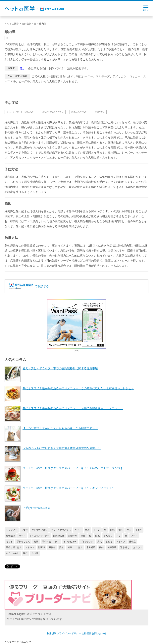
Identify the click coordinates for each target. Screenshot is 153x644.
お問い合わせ (99, 633)
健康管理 (112, 547)
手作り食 (47, 542)
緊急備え (125, 547)
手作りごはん (23, 542)
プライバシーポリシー (69, 633)
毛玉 (129, 530)
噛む (25, 553)
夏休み (52, 547)
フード (134, 536)
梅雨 (36, 542)
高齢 (101, 547)
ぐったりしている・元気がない (20, 112)
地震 (87, 530)
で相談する (42, 286)
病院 (83, 536)
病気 (100, 542)
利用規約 (52, 633)
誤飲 (62, 547)
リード (22, 536)
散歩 (121, 530)
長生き (139, 530)
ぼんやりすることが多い (53, 112)
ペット (78, 530)
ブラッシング (87, 542)
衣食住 (24, 530)
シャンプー (12, 530)
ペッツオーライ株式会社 (18, 642)
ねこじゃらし (13, 553)
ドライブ (121, 542)
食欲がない (100, 112)
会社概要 (86, 633)
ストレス (30, 547)
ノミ (119, 536)
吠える (109, 542)
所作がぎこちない (79, 112)
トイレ (97, 530)
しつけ (35, 553)
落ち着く (108, 536)
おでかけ (137, 547)
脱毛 (97, 536)
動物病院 (11, 536)
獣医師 (42, 547)
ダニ (57, 542)
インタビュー (70, 542)
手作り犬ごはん (39, 530)
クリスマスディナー (39, 536)
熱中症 (132, 542)
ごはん (79, 547)
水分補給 (91, 547)
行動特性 (73, 536)
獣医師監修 (59, 536)
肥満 (112, 530)
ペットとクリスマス (61, 530)
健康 (70, 547)
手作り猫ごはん (14, 547)
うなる (9, 542)
